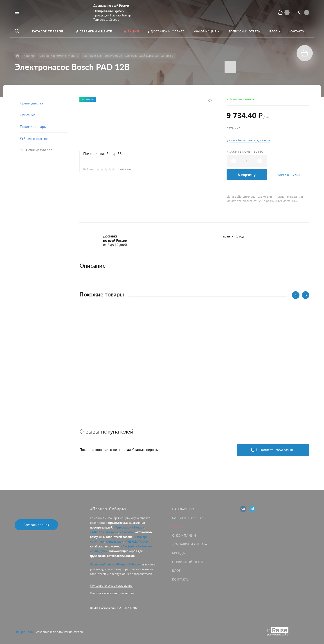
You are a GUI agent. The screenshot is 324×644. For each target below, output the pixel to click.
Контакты (181, 579)
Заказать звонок (36, 525)
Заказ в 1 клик (289, 175)
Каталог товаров (188, 518)
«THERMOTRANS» (137, 541)
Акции (178, 527)
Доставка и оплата (190, 544)
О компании (184, 535)
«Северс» (112, 532)
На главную (183, 509)
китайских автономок (105, 546)
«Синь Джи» (99, 551)
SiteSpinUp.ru (24, 632)
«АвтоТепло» (114, 541)
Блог (177, 571)
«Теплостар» (122, 527)
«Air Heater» (144, 546)
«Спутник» (97, 541)
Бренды (179, 553)
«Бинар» (138, 527)
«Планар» (141, 537)
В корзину (247, 175)
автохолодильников (121, 556)
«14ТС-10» (97, 532)
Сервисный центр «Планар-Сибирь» (115, 564)
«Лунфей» (127, 532)
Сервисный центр (188, 562)
